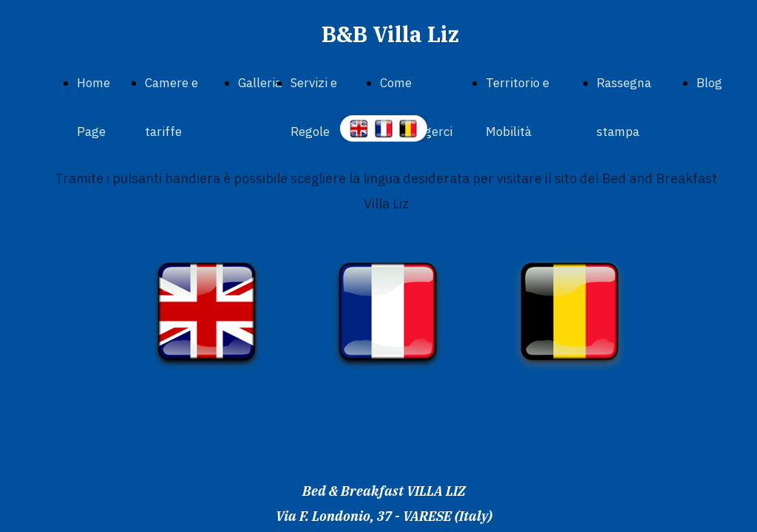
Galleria (260, 83)
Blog (709, 83)
